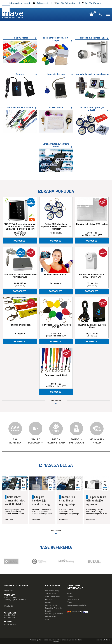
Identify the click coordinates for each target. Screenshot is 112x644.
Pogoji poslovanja (73, 599)
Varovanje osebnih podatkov (77, 605)
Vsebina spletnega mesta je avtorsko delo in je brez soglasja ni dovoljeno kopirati (56, 641)
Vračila (69, 594)
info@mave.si (40, 3)
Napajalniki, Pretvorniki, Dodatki (54, 610)
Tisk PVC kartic (51, 594)
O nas (47, 620)
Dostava (70, 596)
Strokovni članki (51, 617)
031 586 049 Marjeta (65, 3)
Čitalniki (48, 602)
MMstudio (106, 640)
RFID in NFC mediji (52, 591)
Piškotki (69, 602)
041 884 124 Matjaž (92, 3)
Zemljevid (9, 606)
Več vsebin (56, 402)
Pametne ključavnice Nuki (54, 614)
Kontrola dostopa (51, 605)
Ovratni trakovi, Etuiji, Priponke (53, 598)
